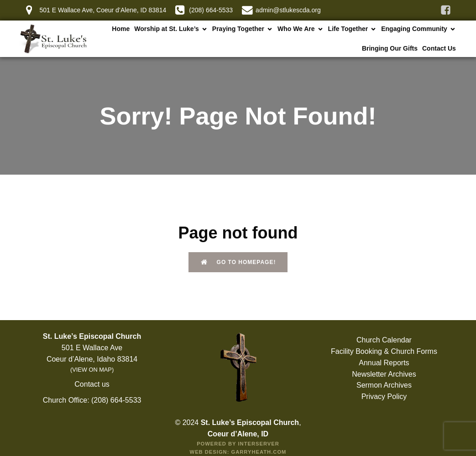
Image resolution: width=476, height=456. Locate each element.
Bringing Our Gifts (390, 48)
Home (121, 29)
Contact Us (439, 48)
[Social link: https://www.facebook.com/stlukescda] (446, 10)
